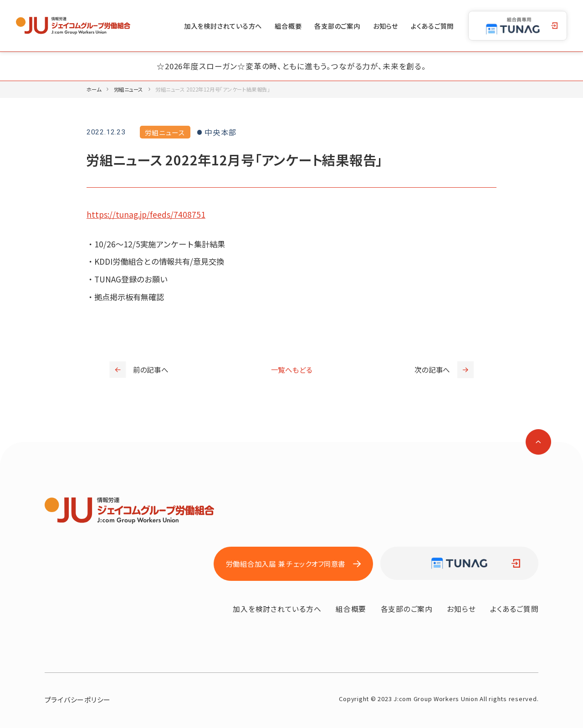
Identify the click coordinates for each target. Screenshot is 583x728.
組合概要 (288, 26)
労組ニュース (128, 89)
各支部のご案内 (337, 26)
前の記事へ (139, 369)
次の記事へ (444, 369)
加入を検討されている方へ (223, 26)
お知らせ (386, 26)
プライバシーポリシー (78, 700)
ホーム (94, 89)
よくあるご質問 (432, 26)
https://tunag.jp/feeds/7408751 (146, 214)
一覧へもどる (292, 369)
